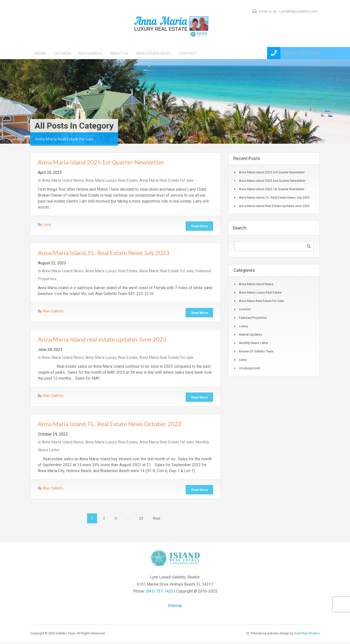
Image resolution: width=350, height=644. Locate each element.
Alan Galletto (53, 312)
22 (141, 520)
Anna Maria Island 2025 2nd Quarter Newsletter (272, 181)
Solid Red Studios (307, 635)
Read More (198, 226)
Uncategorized (250, 368)
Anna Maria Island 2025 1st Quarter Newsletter (101, 162)
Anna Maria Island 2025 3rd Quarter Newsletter (272, 172)
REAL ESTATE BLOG (153, 53)
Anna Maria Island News (63, 180)
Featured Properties (253, 318)
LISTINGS (62, 53)
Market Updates (250, 334)
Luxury (243, 326)
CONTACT (188, 53)
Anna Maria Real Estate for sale (166, 180)
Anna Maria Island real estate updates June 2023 (102, 340)
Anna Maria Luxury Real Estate (112, 180)
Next (157, 520)
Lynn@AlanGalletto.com (298, 11)
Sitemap (175, 608)
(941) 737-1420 (302, 53)
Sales (243, 360)
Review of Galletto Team (256, 351)
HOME (40, 53)
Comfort (245, 309)
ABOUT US (119, 53)
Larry (47, 225)
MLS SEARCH (90, 53)
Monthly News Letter (253, 343)
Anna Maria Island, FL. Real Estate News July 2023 (104, 253)
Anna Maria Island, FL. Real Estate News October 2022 (110, 425)
